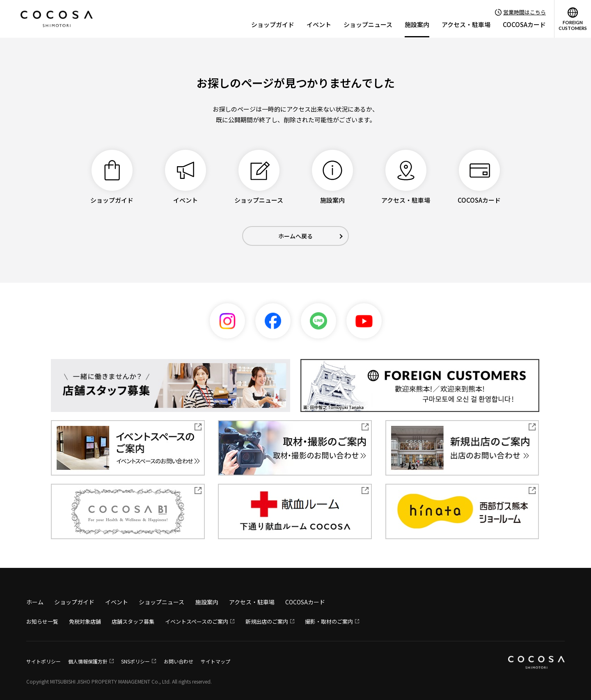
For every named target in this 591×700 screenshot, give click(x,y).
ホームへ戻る (295, 236)
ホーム (35, 602)
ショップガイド (273, 24)
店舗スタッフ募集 (133, 621)
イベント (319, 24)
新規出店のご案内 (267, 621)
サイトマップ (215, 661)
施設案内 (417, 24)
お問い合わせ (179, 661)
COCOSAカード (524, 24)
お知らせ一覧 (42, 621)
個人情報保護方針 (88, 661)
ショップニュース (368, 24)
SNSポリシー (135, 661)
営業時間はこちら (525, 12)
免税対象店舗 (85, 621)
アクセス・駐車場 (466, 24)
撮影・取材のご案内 (329, 621)
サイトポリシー (44, 661)
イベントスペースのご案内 (197, 621)
